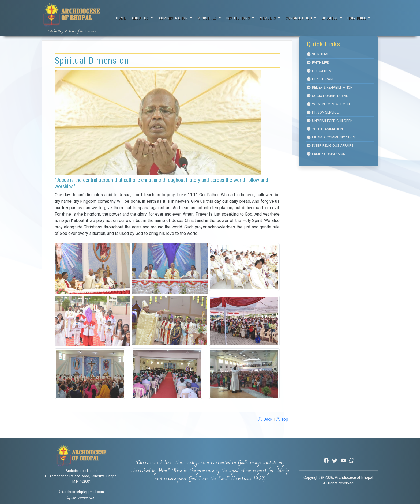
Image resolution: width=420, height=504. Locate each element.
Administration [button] (174, 18)
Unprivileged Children (330, 121)
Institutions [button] (239, 18)
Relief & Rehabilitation (330, 87)
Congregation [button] (299, 18)
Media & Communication (331, 137)
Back (265, 419)
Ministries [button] (208, 18)
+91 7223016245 (81, 498)
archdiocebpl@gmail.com (82, 492)
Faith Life (318, 63)
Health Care (321, 79)
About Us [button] (140, 18)
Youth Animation (325, 129)
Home (121, 18)
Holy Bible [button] (357, 18)
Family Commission (326, 154)
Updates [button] (330, 18)
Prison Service (323, 112)
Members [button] (268, 18)
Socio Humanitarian (328, 96)
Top (282, 419)
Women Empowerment (329, 104)
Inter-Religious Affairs (330, 146)
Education (319, 71)
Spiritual (318, 54)
